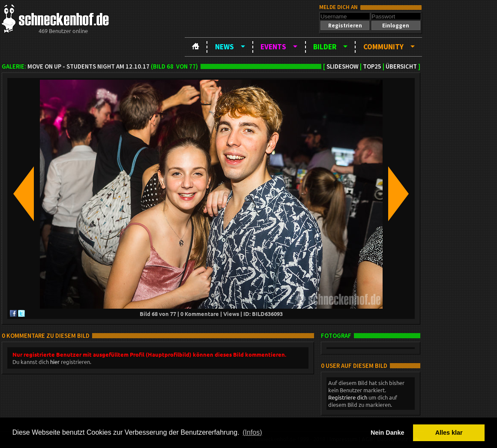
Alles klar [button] (449, 433)
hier (55, 362)
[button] (345, 26)
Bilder (325, 47)
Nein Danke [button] (387, 433)
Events (273, 47)
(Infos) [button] (252, 432)
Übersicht (401, 66)
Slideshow (343, 66)
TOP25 (372, 66)
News (225, 47)
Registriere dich (348, 397)
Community (383, 47)
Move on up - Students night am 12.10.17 (88, 66)
